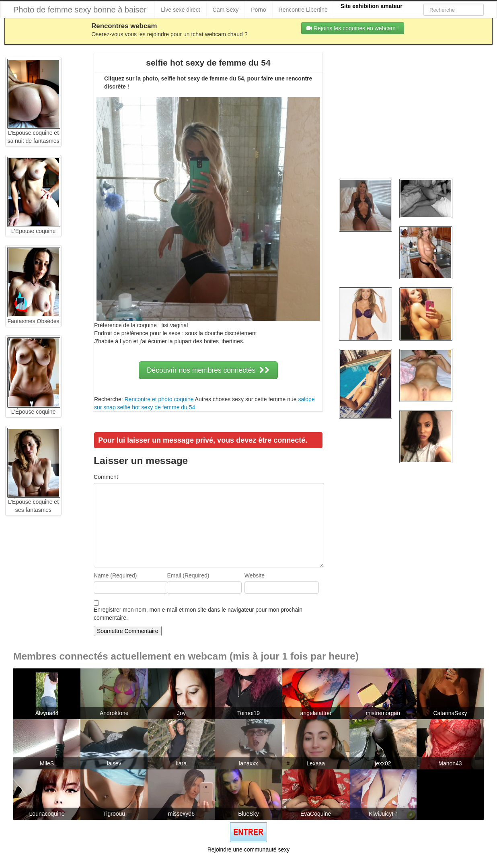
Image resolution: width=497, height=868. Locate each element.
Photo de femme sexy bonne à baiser (80, 10)
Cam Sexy (226, 10)
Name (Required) (115, 575)
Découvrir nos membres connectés (208, 370)
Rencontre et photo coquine (159, 399)
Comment (106, 477)
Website (255, 575)
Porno (258, 10)
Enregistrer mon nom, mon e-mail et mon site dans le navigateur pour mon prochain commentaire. (198, 614)
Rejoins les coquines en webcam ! (353, 28)
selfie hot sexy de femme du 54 (156, 407)
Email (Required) (188, 575)
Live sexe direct (180, 10)
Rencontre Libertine (303, 10)
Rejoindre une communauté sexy (249, 849)
